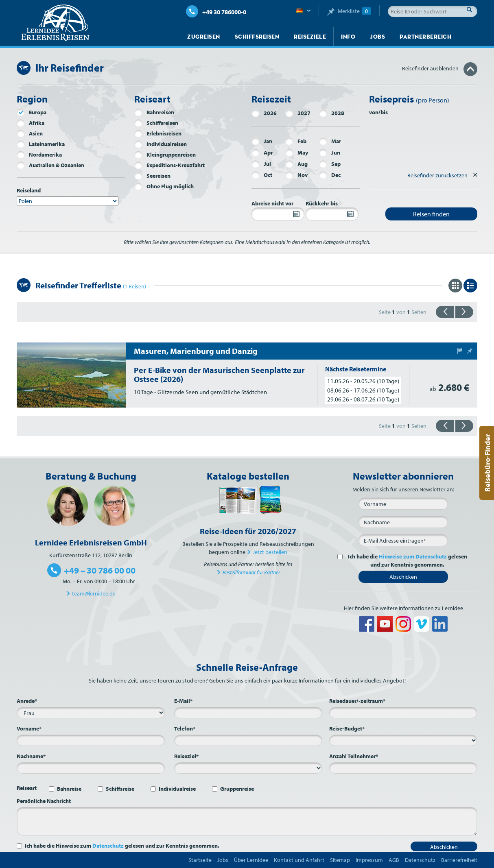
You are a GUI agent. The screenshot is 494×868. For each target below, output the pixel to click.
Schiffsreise (120, 789)
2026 (264, 113)
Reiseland (29, 190)
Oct (262, 175)
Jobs (377, 37)
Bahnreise (69, 789)
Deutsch (303, 11)
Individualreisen (161, 144)
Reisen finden (431, 214)
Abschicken (403, 577)
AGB (394, 860)
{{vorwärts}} (464, 312)
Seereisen (152, 176)
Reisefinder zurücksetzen (437, 175)
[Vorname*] (91, 740)
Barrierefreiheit (459, 860)
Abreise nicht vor (272, 203)
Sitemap (340, 860)
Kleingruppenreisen (165, 155)
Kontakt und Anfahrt (299, 860)
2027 (298, 113)
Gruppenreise (237, 789)
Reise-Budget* (347, 728)
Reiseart (27, 788)
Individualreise (177, 789)
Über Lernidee (251, 860)
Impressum (369, 860)
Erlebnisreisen (158, 133)
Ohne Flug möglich (164, 186)
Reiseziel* (186, 756)
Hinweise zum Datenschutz (413, 556)
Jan (262, 141)
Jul (261, 164)
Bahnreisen (154, 112)
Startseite (200, 860)
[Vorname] (403, 504)
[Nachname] (403, 522)
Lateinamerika (41, 144)
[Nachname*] (91, 768)
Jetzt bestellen (270, 552)
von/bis (378, 112)
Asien (30, 133)
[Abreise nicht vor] (278, 214)
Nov (296, 175)
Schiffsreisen (257, 37)
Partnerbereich (425, 37)
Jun (330, 153)
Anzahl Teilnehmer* (354, 756)
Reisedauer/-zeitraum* (357, 701)
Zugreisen (204, 37)
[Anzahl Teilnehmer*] (403, 768)
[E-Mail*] (403, 540)
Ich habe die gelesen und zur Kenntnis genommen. (406, 560)
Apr (262, 153)
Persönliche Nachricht (44, 801)
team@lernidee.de (94, 593)
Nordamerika (39, 155)
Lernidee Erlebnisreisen (55, 23)
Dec (330, 175)
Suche (472, 9)
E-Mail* (183, 701)
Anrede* (27, 701)
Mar (330, 141)
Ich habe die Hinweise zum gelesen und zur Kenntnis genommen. (122, 846)
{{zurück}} (445, 312)
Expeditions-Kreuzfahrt (169, 165)
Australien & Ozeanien (50, 165)
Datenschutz (108, 846)
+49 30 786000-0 (216, 12)
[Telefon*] (248, 740)
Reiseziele (310, 37)
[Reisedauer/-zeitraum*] (403, 713)
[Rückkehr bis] (332, 214)
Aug (296, 164)
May (297, 153)
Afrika (31, 123)
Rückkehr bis (322, 203)
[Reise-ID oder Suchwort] (433, 11)
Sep (330, 164)
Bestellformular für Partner (251, 572)
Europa (32, 112)
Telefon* (185, 728)
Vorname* (29, 728)
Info (348, 37)
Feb (296, 141)
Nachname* (31, 756)
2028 (332, 113)
